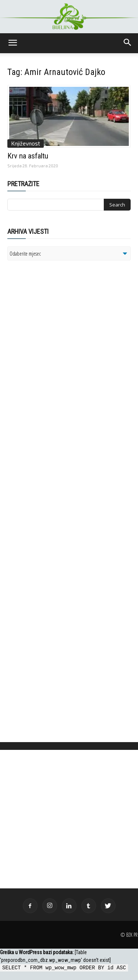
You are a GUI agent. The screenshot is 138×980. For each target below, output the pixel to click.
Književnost (26, 143)
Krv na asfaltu (28, 156)
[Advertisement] (64, 361)
